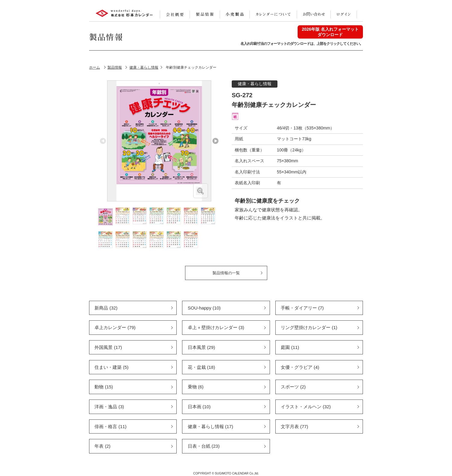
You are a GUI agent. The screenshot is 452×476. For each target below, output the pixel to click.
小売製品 (235, 14)
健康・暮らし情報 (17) (211, 426)
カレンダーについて (273, 14)
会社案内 (175, 14)
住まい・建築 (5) (111, 367)
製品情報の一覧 (226, 273)
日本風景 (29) (201, 347)
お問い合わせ (314, 14)
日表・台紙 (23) (204, 446)
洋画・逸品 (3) (109, 407)
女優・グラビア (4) (300, 367)
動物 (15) (104, 387)
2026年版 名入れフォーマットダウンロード (330, 32)
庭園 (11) (290, 347)
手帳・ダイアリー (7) (302, 308)
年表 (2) (102, 446)
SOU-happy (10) (204, 308)
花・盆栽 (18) (201, 367)
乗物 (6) (196, 387)
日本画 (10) (199, 407)
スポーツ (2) (293, 387)
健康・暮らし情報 (255, 84)
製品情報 (205, 14)
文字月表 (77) (294, 426)
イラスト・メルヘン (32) (306, 407)
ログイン (344, 14)
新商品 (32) (106, 308)
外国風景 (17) (108, 347)
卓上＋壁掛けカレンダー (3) (216, 327)
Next (215, 141)
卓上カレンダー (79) (115, 327)
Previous (103, 141)
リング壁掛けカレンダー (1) (309, 327)
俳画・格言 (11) (110, 426)
